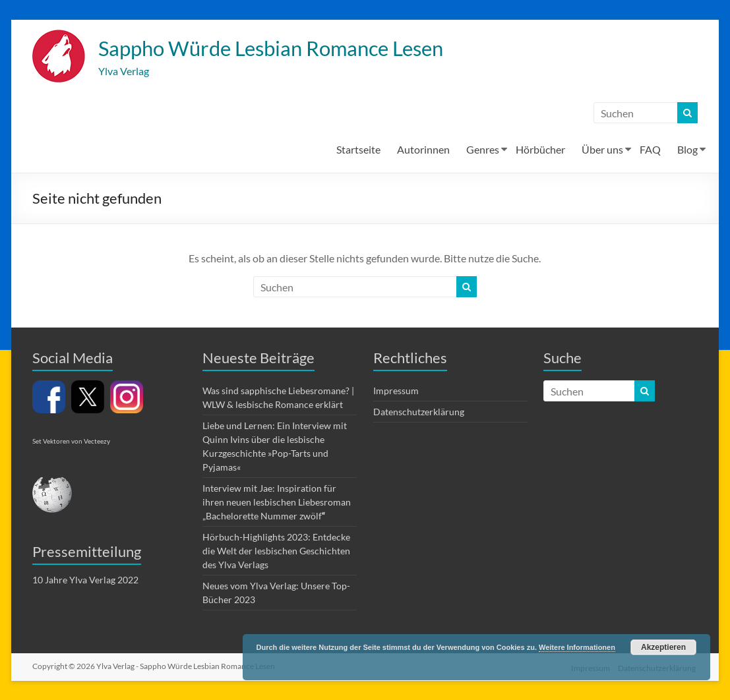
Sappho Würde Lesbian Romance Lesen (301, 48)
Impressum (396, 392)
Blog (687, 151)
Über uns (602, 151)
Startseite (358, 151)
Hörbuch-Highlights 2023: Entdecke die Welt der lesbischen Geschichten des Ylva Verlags (276, 552)
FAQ (650, 151)
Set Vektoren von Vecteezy (71, 442)
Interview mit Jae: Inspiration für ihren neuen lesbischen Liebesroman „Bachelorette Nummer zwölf (277, 503)
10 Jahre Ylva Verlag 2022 (85, 581)
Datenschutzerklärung (419, 413)
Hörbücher (540, 151)
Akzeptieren (663, 647)
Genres (483, 151)
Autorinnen (423, 151)
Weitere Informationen (577, 647)
